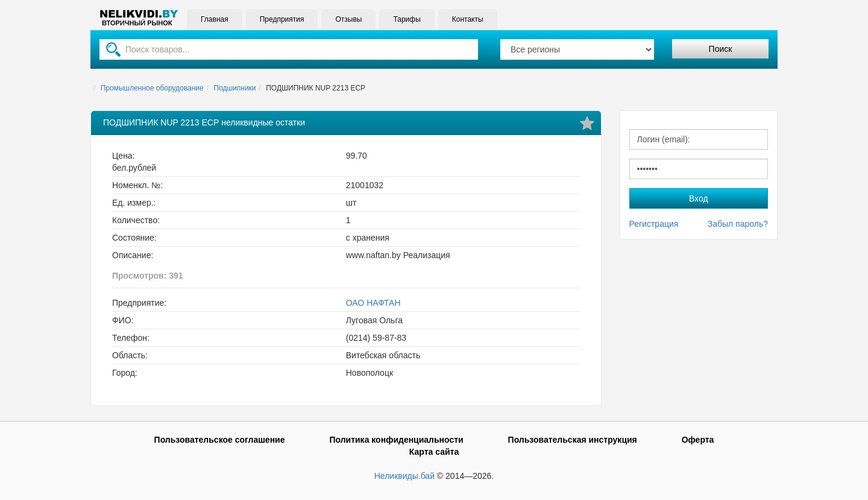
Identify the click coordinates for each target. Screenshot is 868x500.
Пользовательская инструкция (573, 440)
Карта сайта (434, 452)
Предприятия (282, 19)
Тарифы (407, 19)
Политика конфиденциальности (396, 440)
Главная (215, 19)
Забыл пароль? (738, 224)
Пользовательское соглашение (220, 440)
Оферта (698, 440)
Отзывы (348, 19)
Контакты (468, 19)
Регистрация (654, 224)
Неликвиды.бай (404, 476)
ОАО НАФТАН (373, 303)
